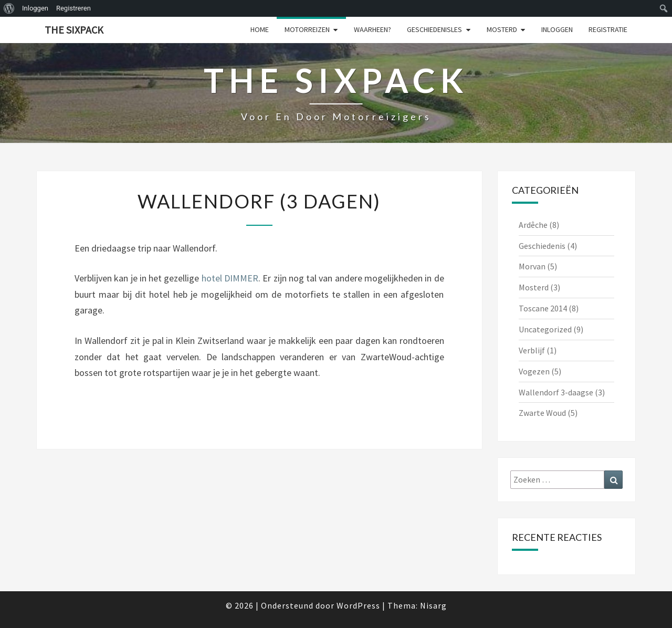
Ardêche (533, 225)
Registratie (608, 29)
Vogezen (534, 371)
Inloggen (35, 8)
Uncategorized (545, 329)
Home (260, 29)
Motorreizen (307, 29)
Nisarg (433, 605)
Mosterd (502, 29)
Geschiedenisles (434, 29)
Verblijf (532, 350)
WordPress (358, 605)
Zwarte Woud (542, 413)
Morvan (532, 266)
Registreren (73, 8)
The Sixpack (74, 30)
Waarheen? (372, 29)
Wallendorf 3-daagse (556, 392)
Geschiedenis (542, 246)
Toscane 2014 (543, 308)
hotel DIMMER (230, 278)
